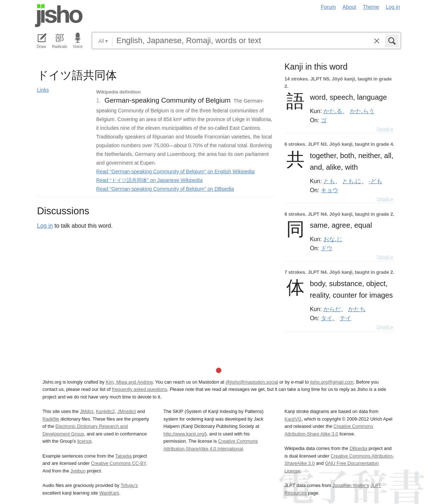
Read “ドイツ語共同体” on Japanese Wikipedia (149, 180)
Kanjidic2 (105, 411)
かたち (357, 309)
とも (329, 181)
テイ (346, 318)
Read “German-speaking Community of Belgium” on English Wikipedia (175, 172)
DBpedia (358, 448)
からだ (332, 309)
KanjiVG (293, 419)
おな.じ (333, 239)
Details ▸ (385, 129)
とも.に (352, 181)
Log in (393, 7)
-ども (375, 181)
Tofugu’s (129, 485)
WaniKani (109, 493)
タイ (327, 318)
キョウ (330, 190)
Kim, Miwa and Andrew (129, 382)
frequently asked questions (139, 389)
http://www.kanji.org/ (184, 434)
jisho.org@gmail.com (332, 382)
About (350, 7)
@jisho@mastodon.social (252, 382)
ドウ (327, 248)
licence (85, 441)
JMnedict (126, 411)
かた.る (333, 111)
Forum (328, 7)
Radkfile (51, 419)
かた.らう (362, 111)
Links (43, 90)
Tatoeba (123, 456)
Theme (371, 7)
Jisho (59, 16)
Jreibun (78, 471)
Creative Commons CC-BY (119, 463)
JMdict (87, 411)
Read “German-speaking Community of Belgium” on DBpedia (165, 189)
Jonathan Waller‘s (351, 485)
